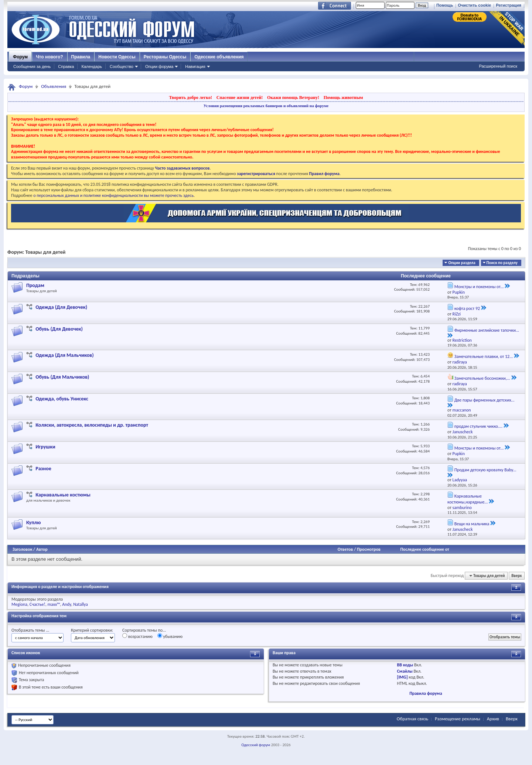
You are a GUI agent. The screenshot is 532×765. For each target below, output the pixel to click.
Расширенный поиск (498, 66)
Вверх (516, 576)
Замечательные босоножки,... (482, 378)
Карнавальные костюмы (63, 495)
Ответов (345, 549)
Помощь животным (343, 98)
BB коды (405, 665)
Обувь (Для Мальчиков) (62, 377)
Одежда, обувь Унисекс (62, 399)
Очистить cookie (474, 5)
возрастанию (137, 636)
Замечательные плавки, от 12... (484, 356)
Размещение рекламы (458, 719)
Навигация (195, 66)
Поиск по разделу (502, 263)
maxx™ (54, 604)
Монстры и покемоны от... (479, 287)
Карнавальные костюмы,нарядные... (468, 499)
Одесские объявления (219, 57)
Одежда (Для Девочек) (61, 307)
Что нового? (49, 57)
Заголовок (22, 549)
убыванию (170, 636)
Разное (43, 469)
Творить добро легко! (190, 98)
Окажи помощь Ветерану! (293, 98)
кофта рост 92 (467, 308)
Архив (493, 719)
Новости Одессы (117, 57)
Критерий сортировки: (92, 630)
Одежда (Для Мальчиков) (64, 355)
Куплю (34, 522)
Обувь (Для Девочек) (59, 329)
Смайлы (405, 671)
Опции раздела (462, 263)
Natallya (81, 604)
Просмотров (369, 549)
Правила (81, 57)
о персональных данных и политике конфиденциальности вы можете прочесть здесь (113, 195)
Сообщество (122, 66)
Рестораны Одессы (165, 57)
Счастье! (37, 604)
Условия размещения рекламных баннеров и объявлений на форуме (266, 106)
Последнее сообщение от (424, 549)
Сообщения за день (32, 66)
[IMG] (403, 677)
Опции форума (159, 66)
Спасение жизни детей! (240, 98)
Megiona (19, 604)
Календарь (92, 66)
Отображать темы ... (30, 630)
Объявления (54, 86)
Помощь (445, 5)
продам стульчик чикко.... (478, 426)
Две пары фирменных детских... (485, 400)
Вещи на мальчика (472, 524)
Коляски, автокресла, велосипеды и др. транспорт (92, 425)
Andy (66, 604)
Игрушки (45, 447)
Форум (20, 57)
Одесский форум (256, 745)
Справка (66, 66)
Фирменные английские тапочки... (487, 330)
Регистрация (509, 5)
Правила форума (426, 693)
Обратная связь (412, 719)
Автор (42, 549)
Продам (35, 285)
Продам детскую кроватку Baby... (485, 470)
